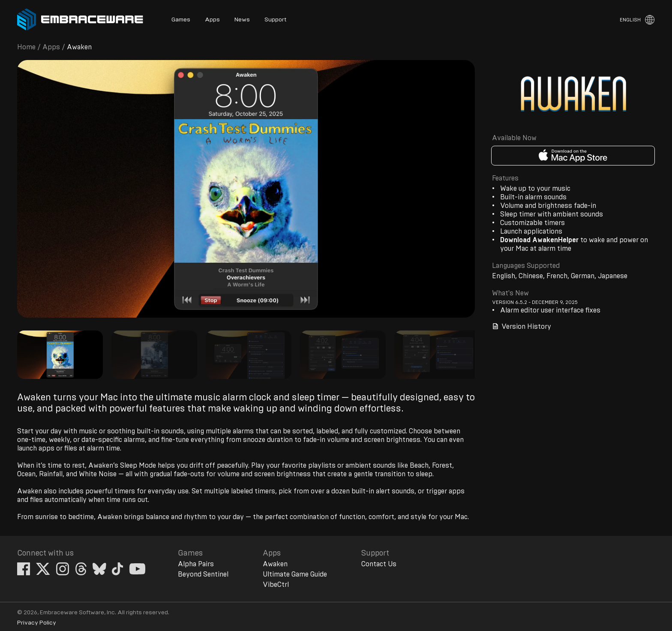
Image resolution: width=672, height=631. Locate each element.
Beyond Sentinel (203, 574)
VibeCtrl (276, 585)
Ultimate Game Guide (295, 574)
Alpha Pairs (196, 564)
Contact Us (379, 564)
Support (275, 20)
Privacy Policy (37, 623)
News (242, 20)
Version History (522, 326)
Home (26, 47)
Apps (212, 20)
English (630, 20)
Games (181, 20)
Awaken (275, 564)
